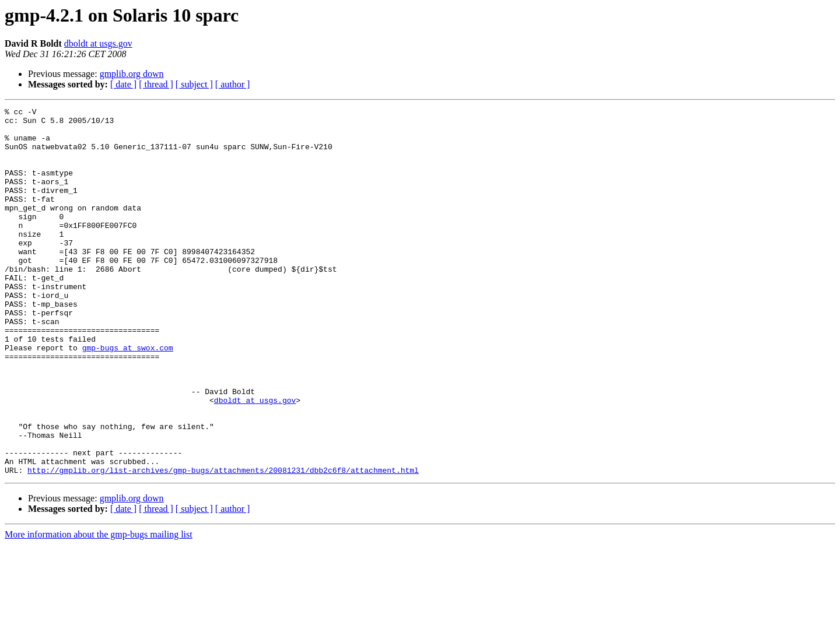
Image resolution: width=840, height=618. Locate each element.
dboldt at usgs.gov (98, 43)
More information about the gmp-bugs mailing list (99, 608)
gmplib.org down (132, 74)
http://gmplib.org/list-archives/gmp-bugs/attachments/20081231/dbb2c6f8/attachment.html (223, 543)
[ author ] (233, 84)
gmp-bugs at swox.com (128, 396)
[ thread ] (156, 84)
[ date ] (123, 84)
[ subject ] (194, 84)
